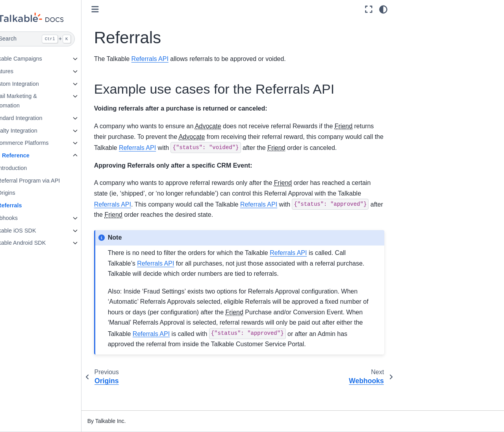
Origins (26, 193)
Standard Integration (36, 118)
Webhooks (24, 218)
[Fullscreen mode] (369, 9)
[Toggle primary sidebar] (114, 9)
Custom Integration (34, 84)
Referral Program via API (48, 181)
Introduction (31, 168)
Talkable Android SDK (38, 243)
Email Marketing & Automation (33, 101)
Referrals (29, 205)
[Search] (50, 39)
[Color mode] (383, 9)
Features (21, 71)
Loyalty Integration (33, 131)
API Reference (30, 155)
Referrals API (169, 59)
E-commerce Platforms (39, 143)
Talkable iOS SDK (33, 231)
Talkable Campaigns (36, 59)
